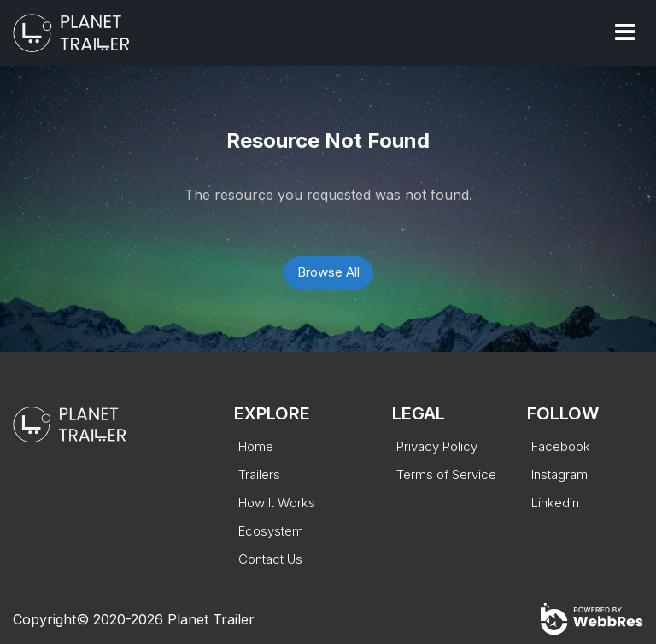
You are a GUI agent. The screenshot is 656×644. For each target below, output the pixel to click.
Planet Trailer (211, 619)
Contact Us (270, 559)
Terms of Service (446, 474)
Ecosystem (271, 531)
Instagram (559, 474)
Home (256, 446)
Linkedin (555, 503)
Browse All (328, 272)
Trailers (259, 474)
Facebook (561, 446)
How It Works (277, 503)
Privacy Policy (437, 446)
